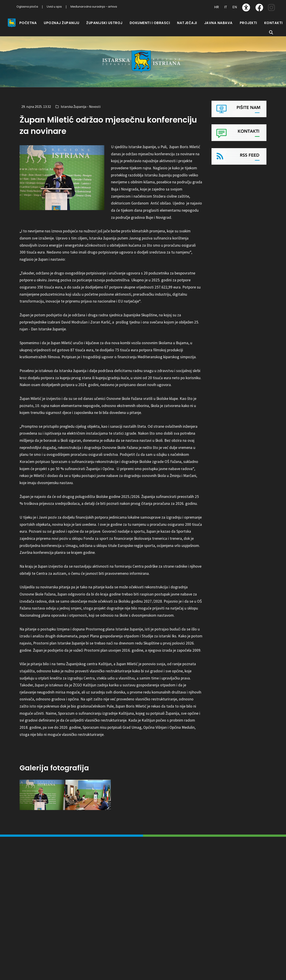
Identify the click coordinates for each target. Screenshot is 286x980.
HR (217, 7)
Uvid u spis (54, 7)
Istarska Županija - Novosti (81, 107)
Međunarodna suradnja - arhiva (94, 7)
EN (235, 7)
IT (226, 7)
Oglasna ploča (27, 7)
